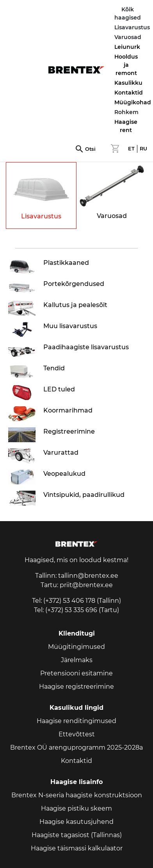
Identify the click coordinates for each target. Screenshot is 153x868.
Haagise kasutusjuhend (76, 822)
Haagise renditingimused (76, 721)
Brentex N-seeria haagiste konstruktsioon (77, 795)
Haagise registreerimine (76, 687)
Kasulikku (128, 83)
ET (131, 149)
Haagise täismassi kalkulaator (77, 848)
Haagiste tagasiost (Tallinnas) (77, 835)
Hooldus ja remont (126, 65)
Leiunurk (127, 47)
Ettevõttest (77, 734)
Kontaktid (129, 93)
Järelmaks (77, 660)
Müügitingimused (76, 647)
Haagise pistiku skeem (76, 808)
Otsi (90, 149)
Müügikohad (133, 102)
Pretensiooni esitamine (76, 673)
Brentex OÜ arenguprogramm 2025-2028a (76, 747)
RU (143, 149)
